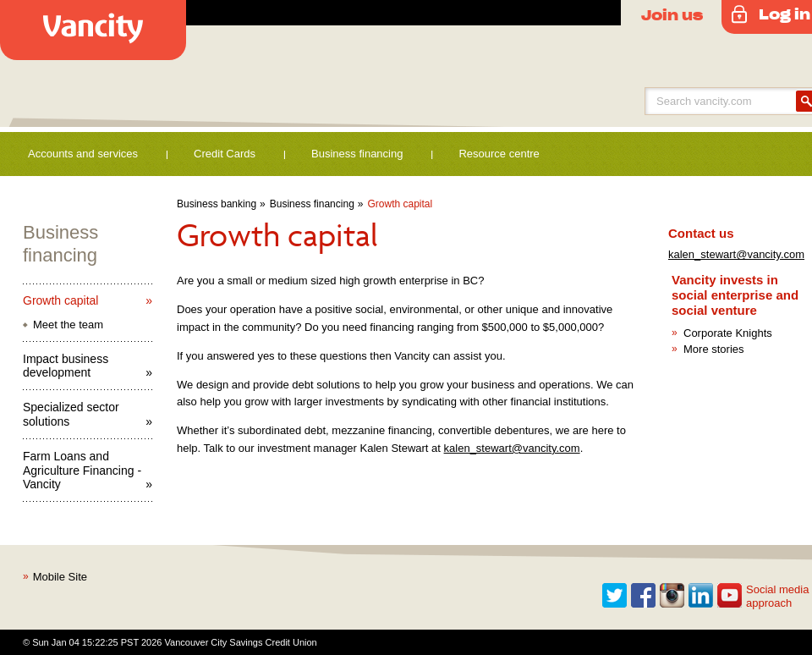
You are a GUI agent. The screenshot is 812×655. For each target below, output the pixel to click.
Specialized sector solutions (71, 414)
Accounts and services (83, 154)
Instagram (672, 596)
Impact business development (66, 366)
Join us (672, 14)
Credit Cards (225, 154)
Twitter (615, 596)
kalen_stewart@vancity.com (512, 448)
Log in (785, 14)
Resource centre (499, 154)
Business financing (357, 154)
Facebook (644, 596)
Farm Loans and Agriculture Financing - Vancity (82, 471)
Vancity (93, 30)
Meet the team (68, 325)
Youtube (730, 596)
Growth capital (401, 204)
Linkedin (701, 596)
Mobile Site (60, 577)
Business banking (217, 204)
